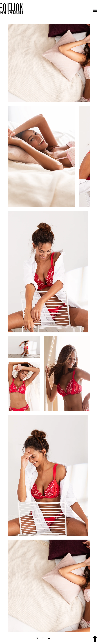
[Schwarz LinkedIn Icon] (49, 638)
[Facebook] (43, 638)
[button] (95, 10)
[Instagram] (37, 638)
